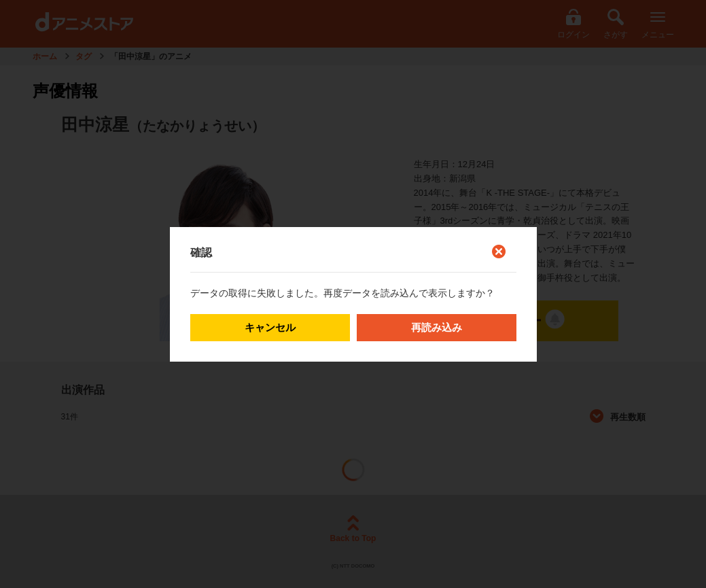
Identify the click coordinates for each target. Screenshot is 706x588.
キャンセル (270, 327)
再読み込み (437, 327)
